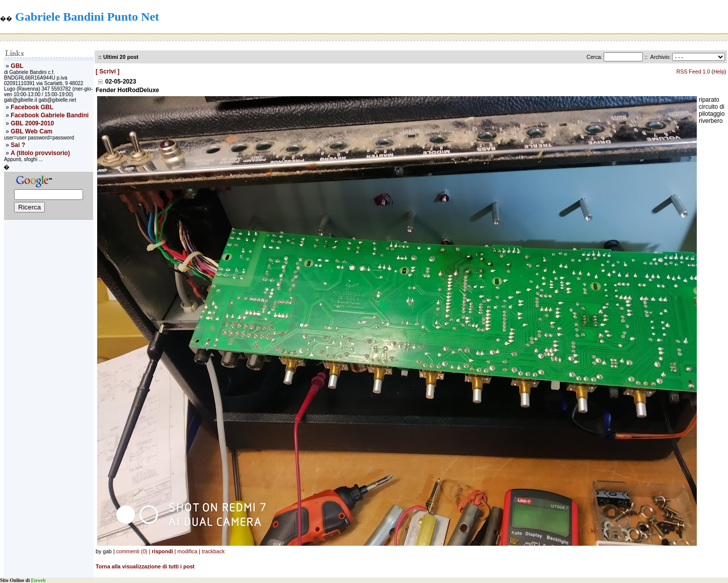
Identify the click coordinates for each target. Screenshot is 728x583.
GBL (17, 66)
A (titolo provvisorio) (40, 153)
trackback (213, 551)
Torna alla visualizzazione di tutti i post (145, 566)
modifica (187, 551)
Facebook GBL (32, 107)
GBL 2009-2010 (32, 123)
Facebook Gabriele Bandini (50, 115)
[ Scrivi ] (107, 71)
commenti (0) (132, 551)
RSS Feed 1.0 (693, 71)
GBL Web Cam (31, 131)
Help (719, 71)
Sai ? (18, 145)
